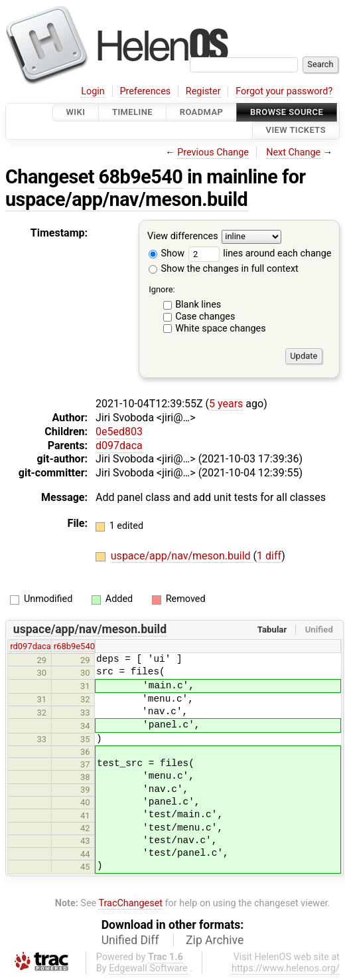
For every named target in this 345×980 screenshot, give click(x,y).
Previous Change (213, 152)
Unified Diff (130, 940)
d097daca (119, 445)
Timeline (132, 112)
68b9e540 (141, 177)
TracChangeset (130, 903)
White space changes (221, 329)
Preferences (145, 91)
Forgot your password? (284, 91)
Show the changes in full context (224, 269)
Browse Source (287, 112)
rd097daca (31, 646)
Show (167, 253)
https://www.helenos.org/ (286, 968)
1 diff (269, 556)
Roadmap (202, 112)
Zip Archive (215, 940)
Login (93, 91)
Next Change (293, 152)
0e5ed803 (119, 432)
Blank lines (198, 305)
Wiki (76, 112)
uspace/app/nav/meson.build (126, 199)
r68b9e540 (74, 646)
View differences (183, 236)
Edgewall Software (148, 968)
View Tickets (296, 131)
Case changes (205, 317)
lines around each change (260, 253)
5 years (226, 404)
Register (203, 91)
